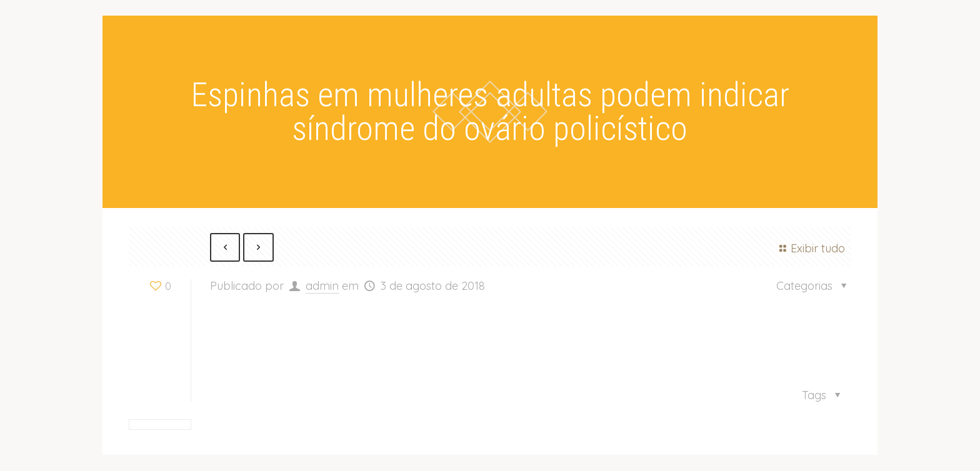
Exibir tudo (810, 248)
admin (322, 286)
